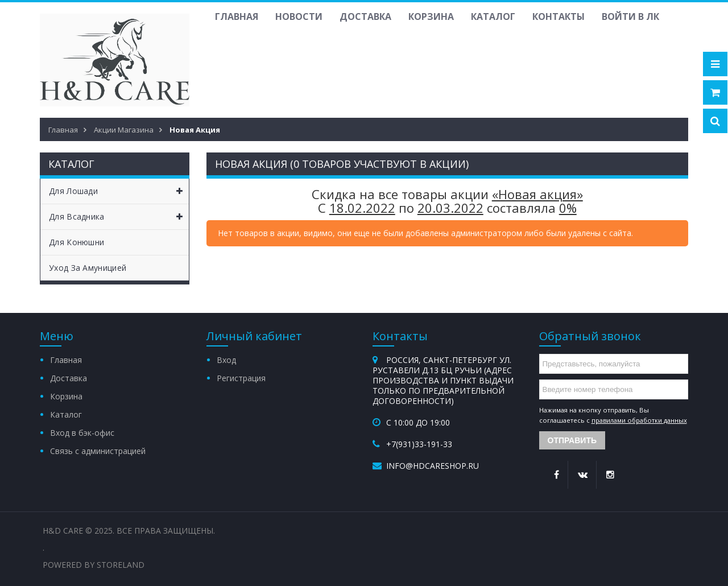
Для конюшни (76, 242)
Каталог (493, 16)
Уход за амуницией (88, 268)
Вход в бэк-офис (82, 433)
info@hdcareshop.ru (433, 466)
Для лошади (119, 191)
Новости (299, 16)
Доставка (365, 16)
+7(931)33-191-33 (419, 444)
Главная (237, 16)
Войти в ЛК (630, 16)
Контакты (559, 16)
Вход (226, 360)
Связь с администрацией (98, 451)
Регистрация (241, 378)
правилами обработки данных (639, 420)
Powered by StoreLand (94, 565)
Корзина (431, 16)
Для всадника (119, 217)
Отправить (572, 440)
